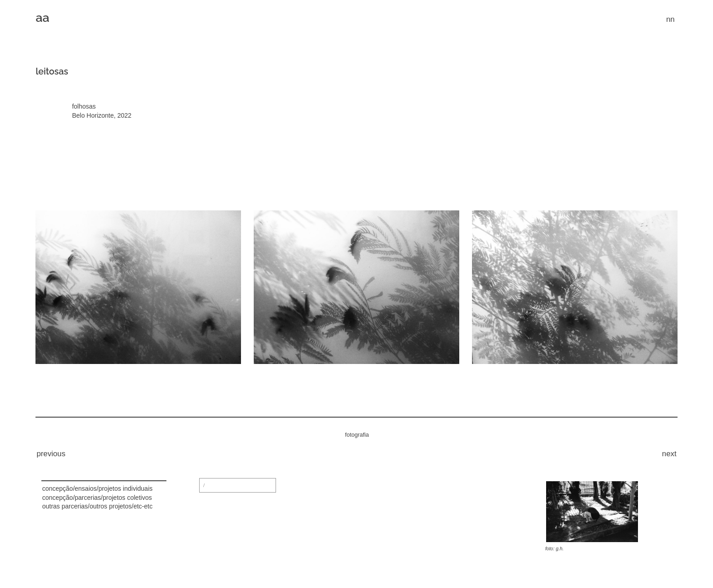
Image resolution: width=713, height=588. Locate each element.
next (669, 454)
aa (42, 17)
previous (51, 454)
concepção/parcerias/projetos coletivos (97, 498)
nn (670, 19)
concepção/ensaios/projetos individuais (98, 488)
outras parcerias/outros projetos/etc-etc (98, 506)
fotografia (357, 435)
